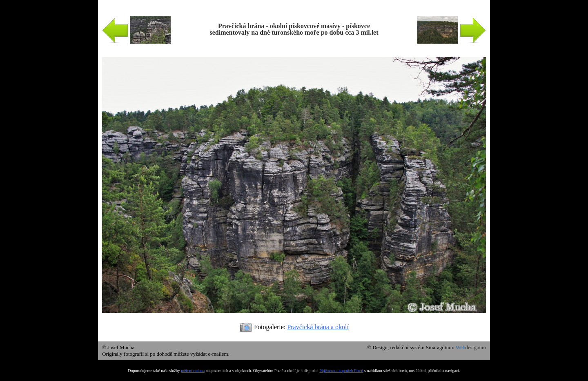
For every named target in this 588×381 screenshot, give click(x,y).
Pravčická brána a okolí (318, 327)
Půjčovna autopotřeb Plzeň (341, 371)
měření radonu (193, 371)
